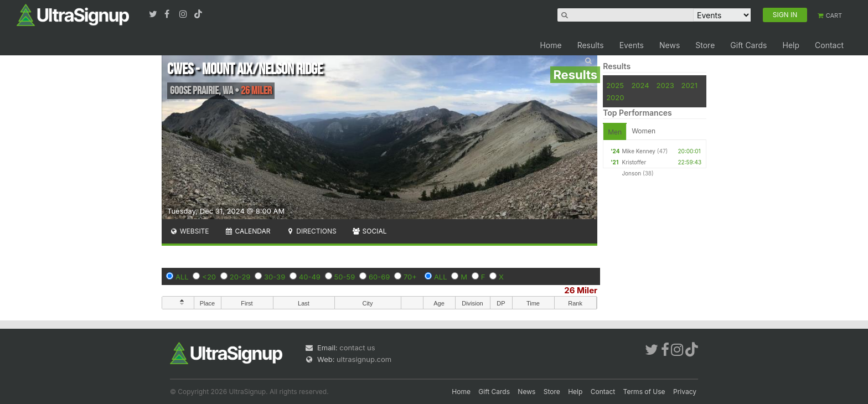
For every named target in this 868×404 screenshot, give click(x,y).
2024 (640, 85)
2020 (615, 97)
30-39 (275, 277)
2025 (615, 85)
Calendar (248, 231)
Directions (311, 231)
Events (632, 45)
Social (370, 231)
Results (591, 45)
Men (615, 132)
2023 (665, 85)
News (670, 45)
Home (551, 45)
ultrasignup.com (364, 359)
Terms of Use (644, 392)
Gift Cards (748, 45)
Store (705, 45)
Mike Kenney (639, 151)
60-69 (379, 277)
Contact (829, 45)
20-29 (240, 277)
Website (189, 231)
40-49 (310, 277)
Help (791, 45)
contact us (357, 348)
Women (644, 131)
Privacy (685, 392)
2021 (689, 85)
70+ (410, 277)
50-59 (345, 277)
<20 (209, 277)
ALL (182, 277)
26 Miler (581, 290)
